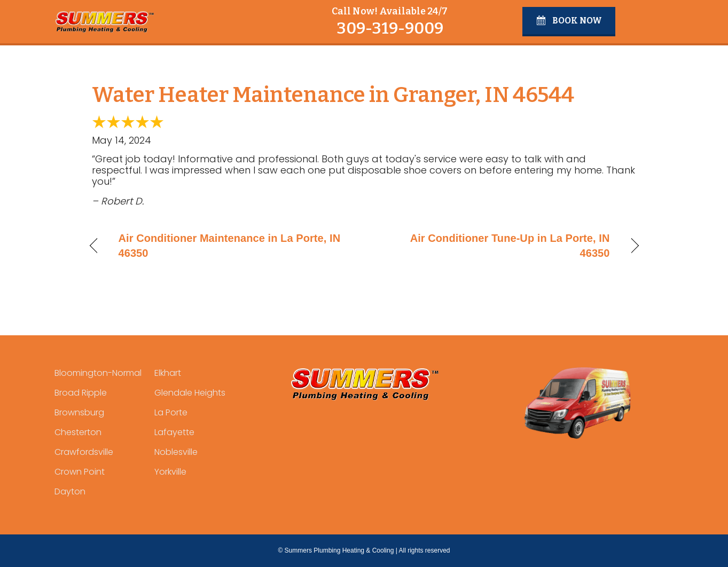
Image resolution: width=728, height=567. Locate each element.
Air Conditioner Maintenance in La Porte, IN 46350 (230, 246)
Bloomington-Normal (98, 373)
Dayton (70, 491)
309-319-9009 (390, 28)
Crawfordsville (84, 452)
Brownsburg (79, 412)
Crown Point (80, 472)
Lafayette (174, 432)
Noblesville (176, 452)
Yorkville (170, 472)
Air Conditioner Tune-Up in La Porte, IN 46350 (495, 246)
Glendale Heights (190, 393)
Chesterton (78, 432)
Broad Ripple (81, 393)
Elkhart (168, 373)
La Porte (171, 412)
